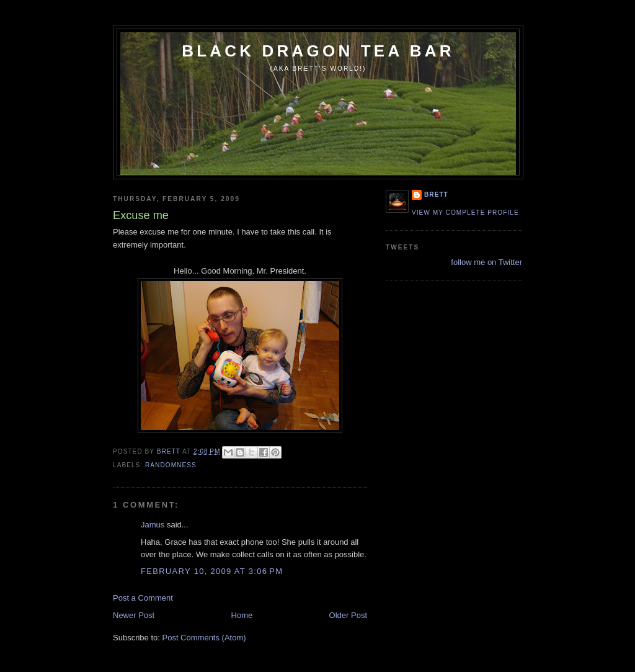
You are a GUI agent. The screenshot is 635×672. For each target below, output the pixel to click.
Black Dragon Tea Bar (318, 51)
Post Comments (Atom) (204, 638)
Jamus (153, 525)
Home (242, 615)
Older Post (348, 615)
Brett (436, 195)
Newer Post (134, 615)
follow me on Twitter (486, 262)
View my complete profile (465, 213)
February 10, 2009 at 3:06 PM (212, 571)
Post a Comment (143, 598)
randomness (171, 465)
